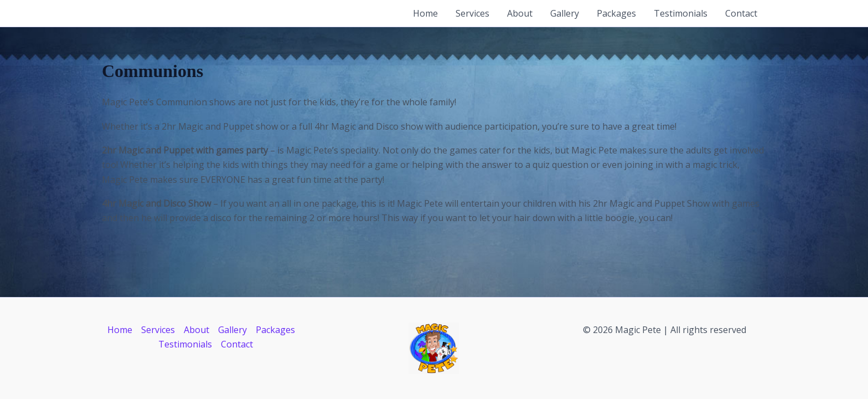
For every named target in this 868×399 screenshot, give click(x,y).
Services (472, 13)
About (520, 13)
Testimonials (681, 13)
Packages (616, 13)
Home (425, 13)
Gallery (565, 13)
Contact (741, 13)
